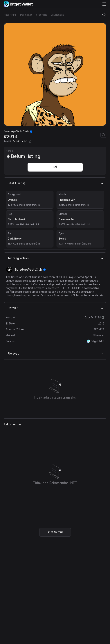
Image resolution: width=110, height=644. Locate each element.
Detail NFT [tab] (55, 308)
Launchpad (57, 15)
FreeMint (42, 15)
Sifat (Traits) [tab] (55, 183)
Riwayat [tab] (55, 354)
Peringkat (26, 15)
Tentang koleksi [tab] (55, 258)
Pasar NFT (10, 15)
